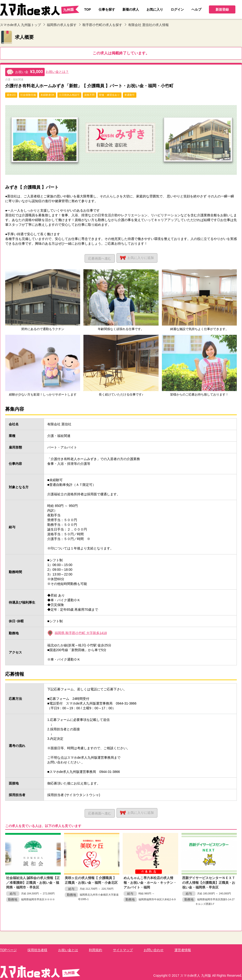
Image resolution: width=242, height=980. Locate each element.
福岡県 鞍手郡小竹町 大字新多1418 (81, 632)
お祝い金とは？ (57, 72)
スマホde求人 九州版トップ (20, 25)
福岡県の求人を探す (62, 25)
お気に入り (138, 257)
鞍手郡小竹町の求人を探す (102, 25)
